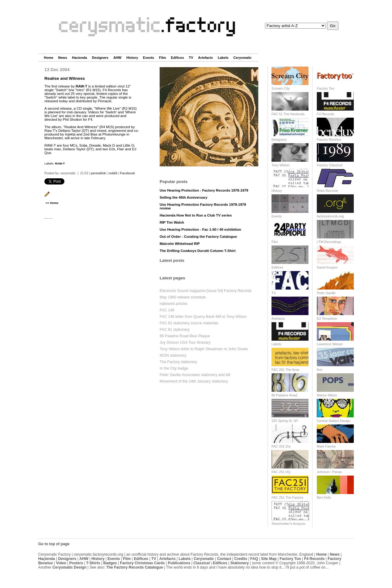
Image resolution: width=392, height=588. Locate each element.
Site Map (269, 559)
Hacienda (80, 58)
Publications (179, 563)
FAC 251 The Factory (287, 497)
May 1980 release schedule (183, 297)
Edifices (178, 58)
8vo (320, 370)
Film (163, 58)
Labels (223, 58)
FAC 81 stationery (175, 330)
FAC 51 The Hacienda (288, 114)
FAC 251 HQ (281, 472)
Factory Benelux (329, 140)
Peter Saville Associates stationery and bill (195, 375)
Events (149, 58)
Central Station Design (334, 421)
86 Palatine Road (284, 395)
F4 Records (325, 114)
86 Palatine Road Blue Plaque (185, 336)
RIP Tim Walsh (172, 222)
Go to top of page (54, 544)
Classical (201, 563)
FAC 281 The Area (285, 370)
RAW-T (81, 86)
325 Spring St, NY (285, 421)
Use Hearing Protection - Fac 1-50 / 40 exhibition (200, 229)
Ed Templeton (327, 318)
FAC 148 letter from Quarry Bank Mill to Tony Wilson (203, 317)
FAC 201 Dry (281, 446)
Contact (224, 559)
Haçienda (47, 559)
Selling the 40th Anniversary (184, 197)
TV (191, 58)
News (63, 58)
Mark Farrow (326, 446)
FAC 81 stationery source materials (189, 323)
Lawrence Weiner (330, 344)
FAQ (254, 559)
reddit (113, 173)
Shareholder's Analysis (288, 524)
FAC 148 (167, 310)
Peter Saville (326, 293)
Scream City (281, 88)
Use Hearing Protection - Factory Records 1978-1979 (204, 190)
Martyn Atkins (327, 395)
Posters (76, 563)
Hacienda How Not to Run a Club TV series (196, 215)
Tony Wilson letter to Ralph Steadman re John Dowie (204, 349)
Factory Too (326, 88)
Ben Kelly (324, 497)
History (132, 58)
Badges (110, 563)
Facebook (127, 173)
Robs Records (327, 191)
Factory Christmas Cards (142, 563)
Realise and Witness (65, 78)
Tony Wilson (281, 165)
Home (49, 58)
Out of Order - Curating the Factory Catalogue (198, 237)
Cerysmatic (242, 58)
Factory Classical (330, 165)
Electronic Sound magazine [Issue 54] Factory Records (206, 291)
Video (61, 563)
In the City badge (174, 368)
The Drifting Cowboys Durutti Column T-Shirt (198, 251)
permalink (98, 173)
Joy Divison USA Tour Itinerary (185, 343)
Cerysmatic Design (69, 567)
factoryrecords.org (330, 216)
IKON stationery (173, 355)
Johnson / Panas (329, 472)
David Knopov (327, 267)
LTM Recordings (329, 242)
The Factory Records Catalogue (135, 567)
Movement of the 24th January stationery (194, 381)
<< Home (52, 203)
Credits (241, 559)
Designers (100, 58)
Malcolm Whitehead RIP (180, 244)
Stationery (239, 563)
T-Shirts (93, 563)
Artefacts (206, 58)
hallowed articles (174, 304)
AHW (117, 58)
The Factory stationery (178, 362)
